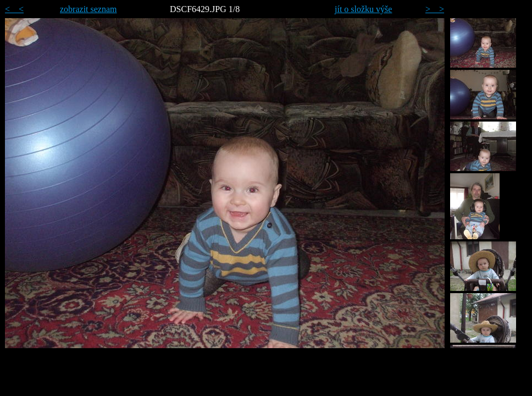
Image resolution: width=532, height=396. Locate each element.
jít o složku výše (363, 9)
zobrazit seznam (88, 9)
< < (14, 9)
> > (435, 9)
